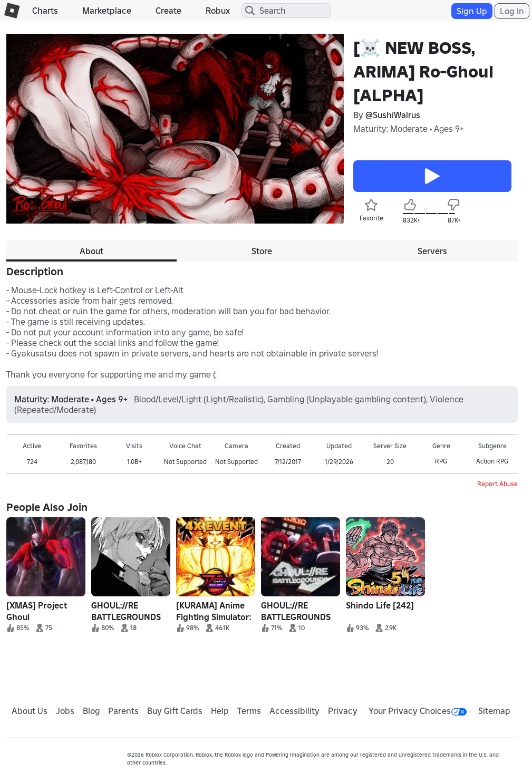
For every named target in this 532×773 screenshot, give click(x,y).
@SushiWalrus (393, 115)
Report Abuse (497, 484)
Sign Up (472, 11)
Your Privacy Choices (418, 711)
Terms (249, 711)
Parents (123, 711)
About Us (30, 711)
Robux (218, 11)
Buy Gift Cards (175, 711)
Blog (91, 711)
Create (168, 11)
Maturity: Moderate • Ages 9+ (409, 129)
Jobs (65, 711)
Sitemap (494, 711)
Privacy (343, 711)
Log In (512, 11)
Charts (45, 11)
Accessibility (294, 711)
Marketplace (107, 11)
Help (220, 711)
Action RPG (492, 461)
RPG (441, 461)
